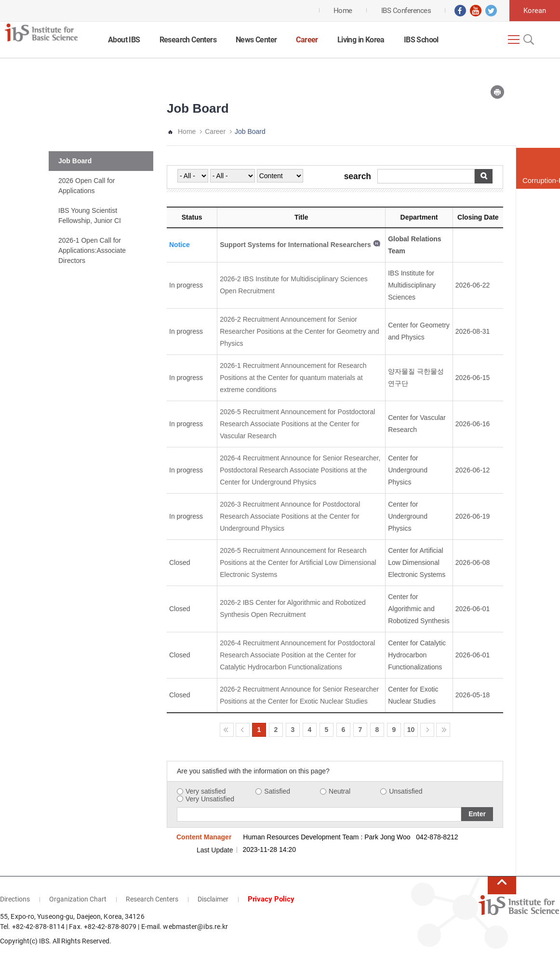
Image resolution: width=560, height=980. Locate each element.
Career (307, 40)
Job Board (75, 161)
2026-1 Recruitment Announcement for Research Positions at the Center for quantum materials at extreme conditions (293, 378)
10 (411, 730)
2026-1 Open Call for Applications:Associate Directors (92, 250)
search (358, 177)
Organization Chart (78, 899)
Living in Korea (361, 40)
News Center (256, 40)
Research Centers (188, 40)
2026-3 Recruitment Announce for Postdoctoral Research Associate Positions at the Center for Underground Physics (290, 516)
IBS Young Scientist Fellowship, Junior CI (90, 216)
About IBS (124, 40)
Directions (15, 899)
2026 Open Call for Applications (87, 186)
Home (187, 131)
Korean (535, 11)
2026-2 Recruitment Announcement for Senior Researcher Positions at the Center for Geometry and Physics (300, 331)
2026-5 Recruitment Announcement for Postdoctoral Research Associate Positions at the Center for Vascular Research (297, 424)
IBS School (421, 40)
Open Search (528, 39)
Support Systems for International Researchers (295, 245)
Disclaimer (213, 899)
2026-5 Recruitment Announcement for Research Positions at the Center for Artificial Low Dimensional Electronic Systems (298, 562)
